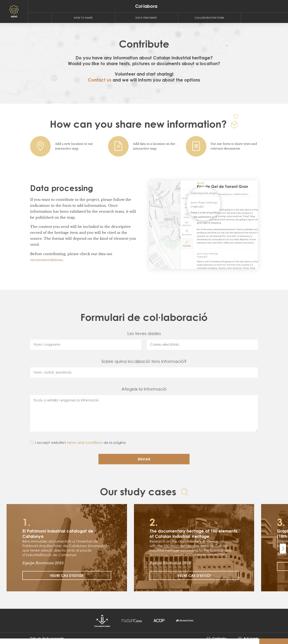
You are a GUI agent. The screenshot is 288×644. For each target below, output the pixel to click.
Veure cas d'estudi (67, 575)
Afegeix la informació (144, 389)
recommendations (46, 260)
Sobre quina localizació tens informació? (144, 361)
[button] (4, 642)
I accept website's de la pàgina (80, 442)
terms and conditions (85, 442)
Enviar (144, 459)
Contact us (100, 80)
